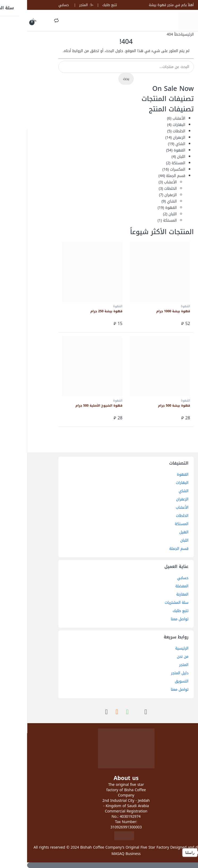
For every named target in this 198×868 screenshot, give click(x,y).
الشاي (153, 144)
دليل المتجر (153, 673)
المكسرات (151, 169)
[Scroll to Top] (99, 865)
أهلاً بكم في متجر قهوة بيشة (144, 5)
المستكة (151, 163)
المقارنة (155, 594)
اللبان (154, 157)
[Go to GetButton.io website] (185, 863)
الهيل (157, 532)
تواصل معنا (152, 619)
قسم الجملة (149, 176)
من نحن (156, 657)
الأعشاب (152, 118)
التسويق (155, 681)
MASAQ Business (99, 854)
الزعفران (152, 138)
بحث (99, 79)
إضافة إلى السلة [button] (105, 324)
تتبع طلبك (82, 5)
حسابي (36, 5)
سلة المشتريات (150, 603)
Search (29, 21)
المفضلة (155, 586)
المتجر (59, 5)
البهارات (152, 125)
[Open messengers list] (185, 853)
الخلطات (152, 131)
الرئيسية (160, 34)
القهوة (152, 150)
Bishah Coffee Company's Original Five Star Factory (98, 847)
